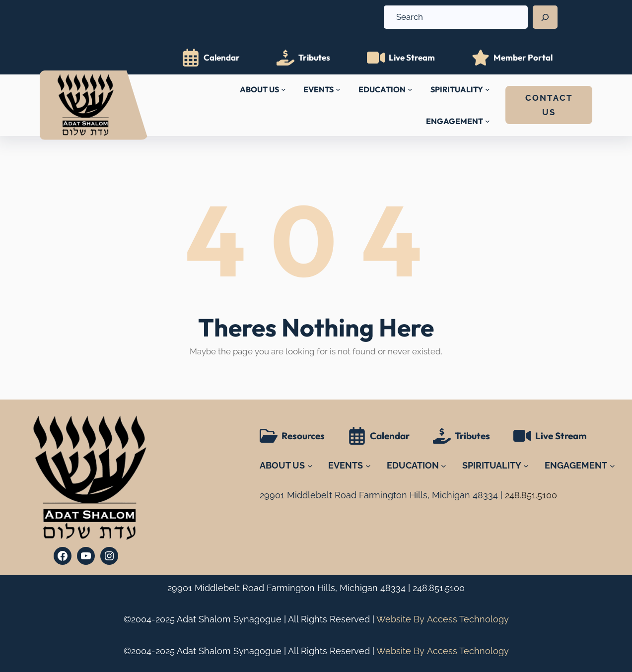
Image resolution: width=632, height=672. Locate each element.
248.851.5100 (439, 588)
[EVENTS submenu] (338, 89)
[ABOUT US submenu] (283, 89)
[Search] (545, 17)
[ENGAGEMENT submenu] (488, 121)
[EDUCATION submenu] (410, 89)
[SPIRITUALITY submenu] (488, 89)
